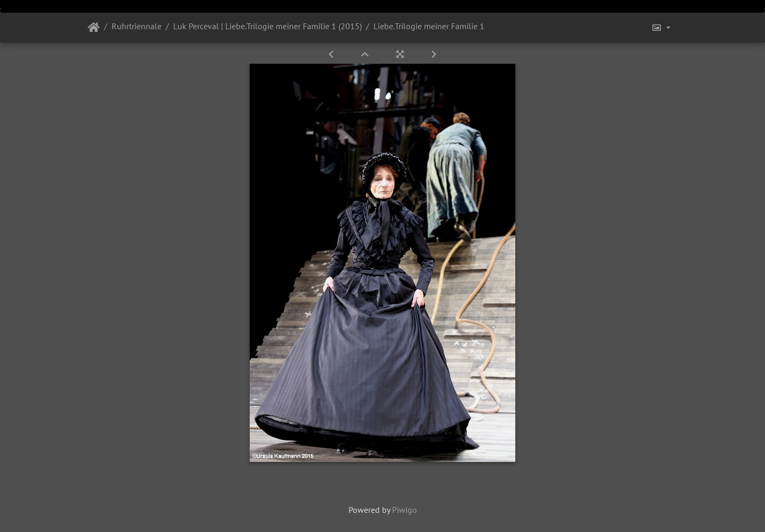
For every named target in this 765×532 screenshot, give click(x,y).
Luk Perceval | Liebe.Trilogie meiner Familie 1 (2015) (267, 26)
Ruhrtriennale (137, 26)
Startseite (94, 28)
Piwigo (405, 510)
